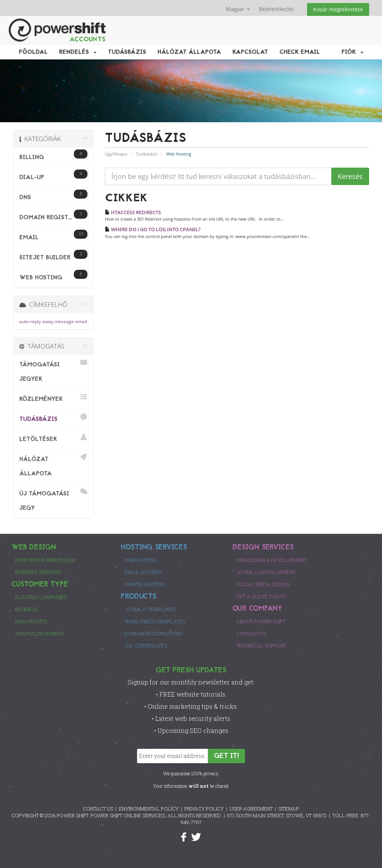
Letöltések (54, 438)
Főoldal (33, 52)
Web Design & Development (271, 560)
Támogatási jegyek (54, 371)
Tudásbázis (127, 52)
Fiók (352, 52)
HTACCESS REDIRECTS (133, 212)
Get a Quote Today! (261, 596)
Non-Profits (31, 621)
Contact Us (251, 633)
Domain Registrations (153, 633)
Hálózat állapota (189, 52)
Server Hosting (145, 584)
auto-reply (30, 321)
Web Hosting (141, 560)
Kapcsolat (250, 52)
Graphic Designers (40, 633)
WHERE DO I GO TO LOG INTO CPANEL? (153, 229)
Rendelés (78, 52)
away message (58, 321)
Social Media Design (263, 584)
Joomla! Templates (150, 609)
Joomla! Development (266, 572)
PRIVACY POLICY (204, 809)
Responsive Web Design (45, 560)
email (81, 321)
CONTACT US (98, 809)
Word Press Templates (155, 621)
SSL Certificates (146, 646)
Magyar (238, 9)
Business (27, 609)
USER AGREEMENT (251, 809)
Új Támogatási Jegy (54, 500)
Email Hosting (143, 572)
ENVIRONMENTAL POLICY (149, 809)
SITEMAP (289, 809)
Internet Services (38, 572)
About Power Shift (261, 621)
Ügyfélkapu (116, 154)
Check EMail (300, 52)
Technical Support (261, 646)
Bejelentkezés (276, 9)
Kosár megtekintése (338, 9)
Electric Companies (41, 597)
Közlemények (54, 398)
